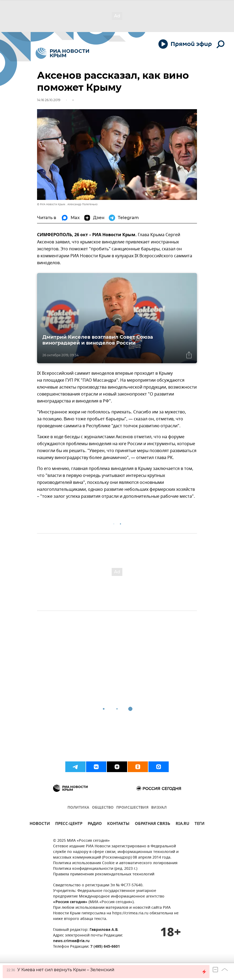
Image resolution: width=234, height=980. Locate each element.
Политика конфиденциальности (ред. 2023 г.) (95, 869)
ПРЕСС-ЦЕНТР (69, 824)
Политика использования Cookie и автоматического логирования (115, 863)
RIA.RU (182, 824)
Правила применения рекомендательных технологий (104, 874)
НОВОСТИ (40, 824)
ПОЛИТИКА (78, 808)
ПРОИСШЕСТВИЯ (132, 808)
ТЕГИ (199, 824)
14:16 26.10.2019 (49, 100)
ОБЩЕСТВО (103, 808)
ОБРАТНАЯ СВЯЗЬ (153, 824)
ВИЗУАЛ (159, 808)
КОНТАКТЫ (118, 824)
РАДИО (95, 824)
